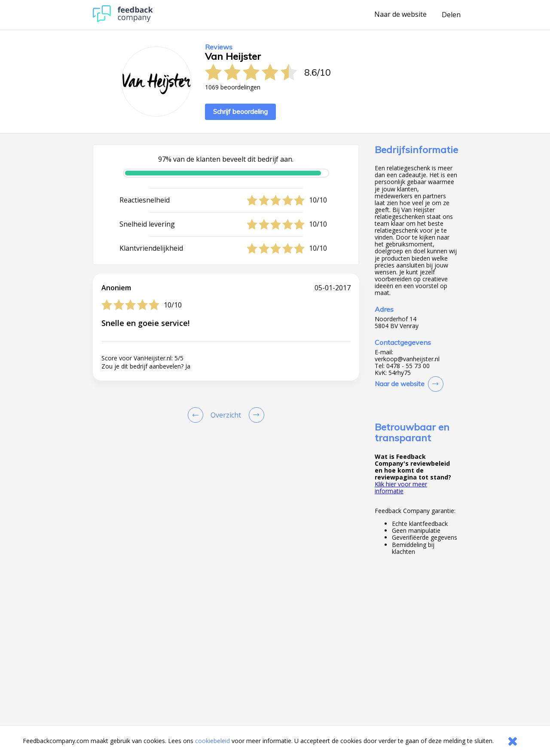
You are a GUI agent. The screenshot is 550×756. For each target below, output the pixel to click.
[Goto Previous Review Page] (197, 415)
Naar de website (400, 15)
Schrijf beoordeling (240, 112)
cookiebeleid (212, 741)
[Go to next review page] (255, 415)
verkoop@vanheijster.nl (407, 359)
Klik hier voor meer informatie (401, 487)
